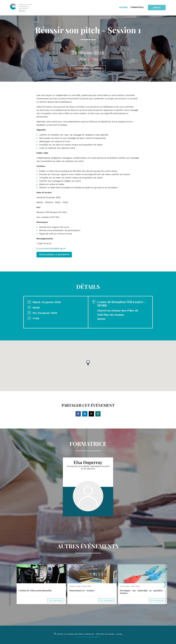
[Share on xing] (98, 414)
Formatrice (138, 8)
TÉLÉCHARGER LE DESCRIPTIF (54, 255)
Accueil (124, 8)
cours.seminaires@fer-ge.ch (88, 637)
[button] (88, 363)
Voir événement (56, 600)
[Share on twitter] (91, 414)
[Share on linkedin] (85, 414)
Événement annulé (88, 68)
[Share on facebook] (78, 414)
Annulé (157, 8)
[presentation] (11, 585)
